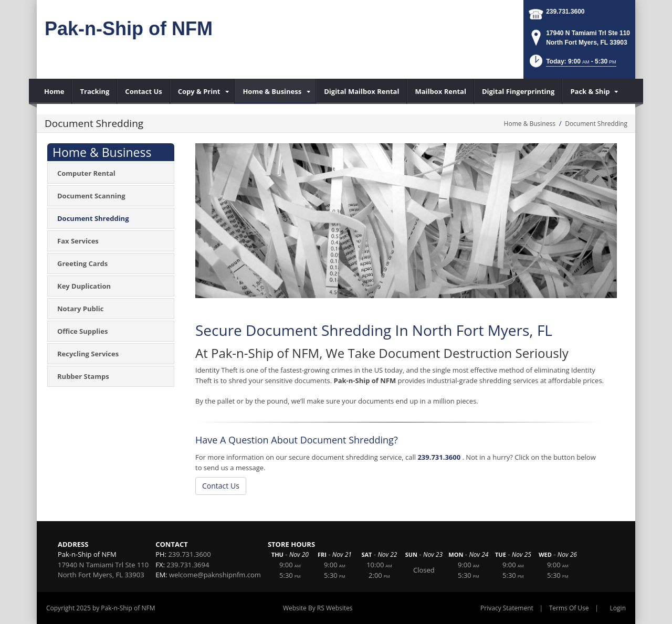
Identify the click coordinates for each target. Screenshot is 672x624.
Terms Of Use (569, 608)
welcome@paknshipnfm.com (215, 575)
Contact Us (221, 486)
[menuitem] (54, 91)
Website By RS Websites (318, 608)
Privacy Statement (507, 608)
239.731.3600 (565, 12)
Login (618, 608)
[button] (572, 64)
